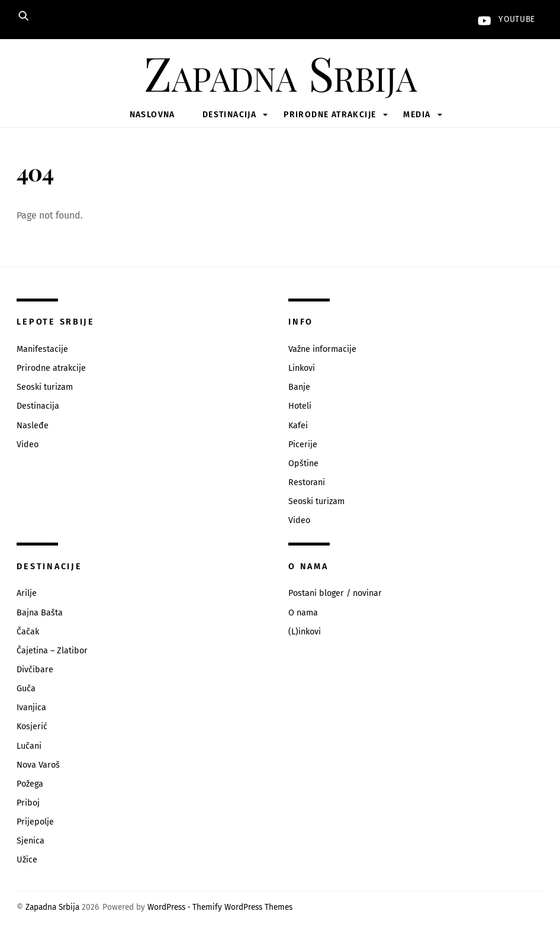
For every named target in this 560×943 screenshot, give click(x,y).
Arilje (27, 593)
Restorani (307, 482)
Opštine (303, 464)
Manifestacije (42, 349)
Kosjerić (32, 727)
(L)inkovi (305, 632)
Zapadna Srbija (52, 907)
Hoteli (300, 406)
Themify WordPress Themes (242, 907)
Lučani (29, 746)
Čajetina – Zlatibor (52, 651)
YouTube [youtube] (504, 19)
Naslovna (152, 115)
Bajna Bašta (40, 613)
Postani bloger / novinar (335, 593)
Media (417, 115)
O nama (303, 613)
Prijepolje (35, 822)
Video (28, 445)
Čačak (28, 632)
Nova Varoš (38, 765)
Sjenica (30, 841)
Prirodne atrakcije (330, 115)
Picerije (303, 445)
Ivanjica (31, 708)
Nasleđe (33, 426)
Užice (27, 860)
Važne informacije (322, 349)
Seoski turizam (45, 387)
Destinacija (229, 115)
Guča (26, 689)
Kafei (298, 426)
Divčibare (35, 670)
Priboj (28, 803)
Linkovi (302, 368)
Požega (30, 784)
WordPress (166, 907)
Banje (299, 387)
